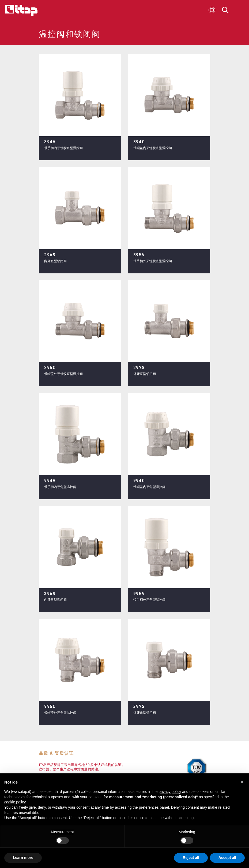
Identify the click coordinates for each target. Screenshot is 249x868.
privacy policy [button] (170, 792)
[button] (242, 782)
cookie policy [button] (15, 802)
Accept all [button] (227, 858)
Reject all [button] (191, 858)
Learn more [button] (23, 858)
